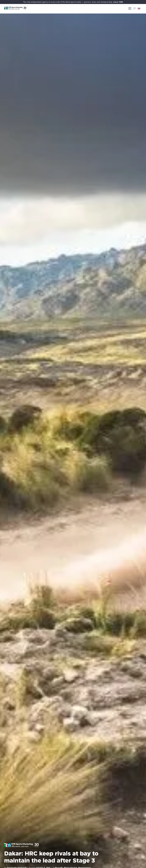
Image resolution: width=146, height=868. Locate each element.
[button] (139, 8)
